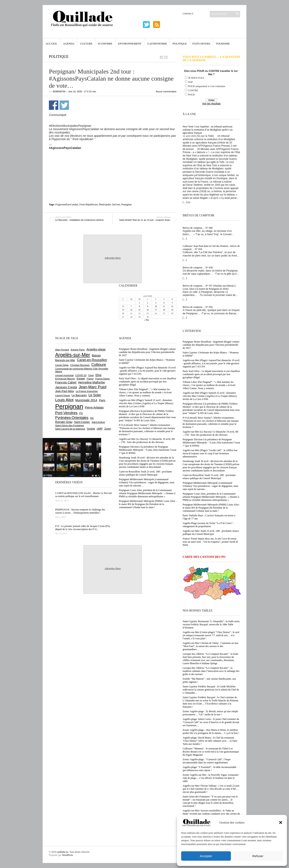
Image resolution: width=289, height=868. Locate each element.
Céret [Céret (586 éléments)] (91, 375)
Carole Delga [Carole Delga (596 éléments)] (62, 365)
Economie (105, 44)
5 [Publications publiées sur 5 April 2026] (172, 303)
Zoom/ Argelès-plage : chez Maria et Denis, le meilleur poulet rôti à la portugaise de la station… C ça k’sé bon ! (211, 732)
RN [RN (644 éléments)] (92, 418)
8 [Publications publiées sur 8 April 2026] (139, 306)
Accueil (51, 44)
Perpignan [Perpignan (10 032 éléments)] (69, 406)
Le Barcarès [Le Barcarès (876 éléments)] (79, 395)
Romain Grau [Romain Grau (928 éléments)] (64, 422)
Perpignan (127, 204)
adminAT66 (59, 91)
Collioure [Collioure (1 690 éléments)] (99, 365)
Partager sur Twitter (64, 105)
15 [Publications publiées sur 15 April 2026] (139, 310)
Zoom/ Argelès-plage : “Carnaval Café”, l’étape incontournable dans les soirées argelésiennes (207, 761)
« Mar (146, 320)
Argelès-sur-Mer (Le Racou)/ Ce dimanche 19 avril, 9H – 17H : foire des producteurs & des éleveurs (211, 433)
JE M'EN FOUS (196, 78)
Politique (180, 44)
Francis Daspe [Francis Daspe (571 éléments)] (102, 379)
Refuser (258, 856)
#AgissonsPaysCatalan (67, 204)
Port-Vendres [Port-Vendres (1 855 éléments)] (66, 413)
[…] (185, 202)
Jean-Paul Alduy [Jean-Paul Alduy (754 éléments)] (65, 391)
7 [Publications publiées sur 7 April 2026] (131, 306)
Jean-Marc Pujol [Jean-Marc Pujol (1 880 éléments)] (93, 387)
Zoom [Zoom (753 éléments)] (108, 429)
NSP (190, 82)
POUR (191, 95)
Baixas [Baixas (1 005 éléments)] (96, 355)
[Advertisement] (113, 161)
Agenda (69, 44)
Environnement (130, 44)
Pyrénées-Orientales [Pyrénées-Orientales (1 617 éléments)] (72, 418)
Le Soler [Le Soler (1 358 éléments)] (95, 395)
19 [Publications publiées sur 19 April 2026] (172, 310)
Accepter (206, 856)
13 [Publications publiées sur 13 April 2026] (123, 310)
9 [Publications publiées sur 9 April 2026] (148, 306)
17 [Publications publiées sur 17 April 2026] (156, 310)
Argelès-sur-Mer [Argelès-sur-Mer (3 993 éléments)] (73, 355)
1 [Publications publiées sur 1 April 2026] (139, 303)
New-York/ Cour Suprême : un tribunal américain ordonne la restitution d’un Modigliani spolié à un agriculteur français (208, 130)
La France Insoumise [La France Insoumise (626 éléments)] (87, 391)
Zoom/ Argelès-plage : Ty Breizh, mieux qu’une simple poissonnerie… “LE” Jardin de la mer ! (210, 713)
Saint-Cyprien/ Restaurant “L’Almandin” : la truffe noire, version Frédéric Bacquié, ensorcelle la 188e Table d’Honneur (211, 624)
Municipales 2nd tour (109, 204)
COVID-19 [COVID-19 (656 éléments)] (81, 375)
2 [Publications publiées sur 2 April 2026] (148, 303)
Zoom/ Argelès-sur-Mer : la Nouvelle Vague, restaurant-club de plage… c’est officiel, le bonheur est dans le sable (211, 778)
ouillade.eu (63, 852)
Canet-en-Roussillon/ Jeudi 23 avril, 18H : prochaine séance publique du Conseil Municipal (209, 477)
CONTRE (193, 90)
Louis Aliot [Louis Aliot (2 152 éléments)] (64, 400)
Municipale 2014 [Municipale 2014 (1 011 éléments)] (86, 400)
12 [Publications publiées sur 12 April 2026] (172, 306)
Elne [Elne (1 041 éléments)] (99, 375)
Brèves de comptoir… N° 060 (198, 228)
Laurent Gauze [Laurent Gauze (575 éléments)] (63, 395)
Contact (188, 14)
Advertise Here (113, 258)
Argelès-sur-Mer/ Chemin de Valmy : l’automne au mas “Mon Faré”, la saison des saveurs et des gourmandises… (211, 646)
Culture (86, 44)
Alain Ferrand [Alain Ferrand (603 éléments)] (62, 350)
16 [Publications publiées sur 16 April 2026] (148, 310)
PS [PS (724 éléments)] (81, 413)
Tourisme (223, 44)
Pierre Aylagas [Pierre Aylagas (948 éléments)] (94, 407)
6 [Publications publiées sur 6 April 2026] (123, 306)
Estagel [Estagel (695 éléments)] (81, 379)
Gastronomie (157, 44)
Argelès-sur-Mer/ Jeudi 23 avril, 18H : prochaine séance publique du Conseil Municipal (211, 532)
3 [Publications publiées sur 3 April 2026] (156, 303)
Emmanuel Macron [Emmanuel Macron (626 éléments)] (65, 379)
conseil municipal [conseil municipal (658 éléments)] (64, 375)
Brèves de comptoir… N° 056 (198, 307)
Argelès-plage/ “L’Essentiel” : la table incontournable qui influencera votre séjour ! (209, 769)
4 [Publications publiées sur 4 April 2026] (164, 303)
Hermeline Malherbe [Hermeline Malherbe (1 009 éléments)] (92, 382)
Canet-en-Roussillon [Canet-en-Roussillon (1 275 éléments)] (92, 360)
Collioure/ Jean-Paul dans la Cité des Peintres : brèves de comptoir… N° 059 (211, 248)
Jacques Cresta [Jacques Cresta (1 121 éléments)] (66, 387)
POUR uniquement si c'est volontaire (207, 86)
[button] (281, 822)
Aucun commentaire (166, 91)
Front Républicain (88, 204)
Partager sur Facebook (54, 105)
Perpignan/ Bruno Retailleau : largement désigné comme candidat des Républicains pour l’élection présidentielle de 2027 (211, 345)
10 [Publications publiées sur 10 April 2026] (156, 306)
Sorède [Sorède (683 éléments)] (91, 429)
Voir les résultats (211, 104)
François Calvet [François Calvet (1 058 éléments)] (66, 382)
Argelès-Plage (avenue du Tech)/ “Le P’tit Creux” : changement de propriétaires (208, 525)
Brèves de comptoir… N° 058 (198, 268)
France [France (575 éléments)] (90, 379)
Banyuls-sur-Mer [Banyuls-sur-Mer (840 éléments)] (65, 360)
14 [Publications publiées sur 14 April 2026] (131, 310)
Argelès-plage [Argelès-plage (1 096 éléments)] (96, 349)
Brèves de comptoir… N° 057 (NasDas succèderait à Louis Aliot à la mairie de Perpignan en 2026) (209, 287)
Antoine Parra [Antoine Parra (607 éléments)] (78, 350)
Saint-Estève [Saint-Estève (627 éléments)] (98, 422)
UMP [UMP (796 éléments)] (100, 429)
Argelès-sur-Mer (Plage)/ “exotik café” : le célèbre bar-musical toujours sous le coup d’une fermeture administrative (210, 453)
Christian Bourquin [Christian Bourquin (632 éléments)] (80, 365)
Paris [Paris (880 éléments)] (102, 400)
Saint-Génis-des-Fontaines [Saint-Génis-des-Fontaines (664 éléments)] (69, 425)
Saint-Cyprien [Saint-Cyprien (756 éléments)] (82, 422)
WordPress (67, 855)
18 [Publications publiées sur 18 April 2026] (164, 310)
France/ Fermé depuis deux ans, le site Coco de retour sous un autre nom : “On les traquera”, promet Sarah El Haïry (210, 542)
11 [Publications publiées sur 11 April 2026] (164, 306)
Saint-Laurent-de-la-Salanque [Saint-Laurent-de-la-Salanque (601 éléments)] (70, 429)
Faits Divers (201, 44)
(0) (189, 202)
